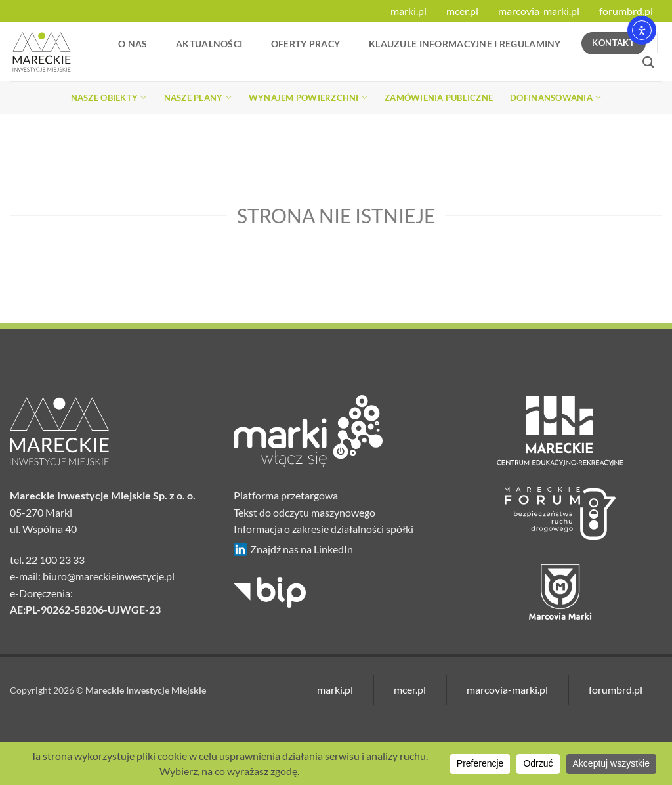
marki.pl (409, 11)
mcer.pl (462, 11)
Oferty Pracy (305, 44)
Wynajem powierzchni (308, 97)
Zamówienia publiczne (439, 98)
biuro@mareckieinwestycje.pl (109, 576)
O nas (133, 44)
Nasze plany (198, 97)
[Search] (648, 63)
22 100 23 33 (55, 560)
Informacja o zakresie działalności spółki (324, 529)
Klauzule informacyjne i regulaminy (465, 44)
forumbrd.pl (626, 11)
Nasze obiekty (109, 97)
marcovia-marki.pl (539, 11)
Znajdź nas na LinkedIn (293, 549)
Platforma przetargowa (286, 495)
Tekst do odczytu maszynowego (304, 512)
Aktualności (209, 44)
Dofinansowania (556, 97)
